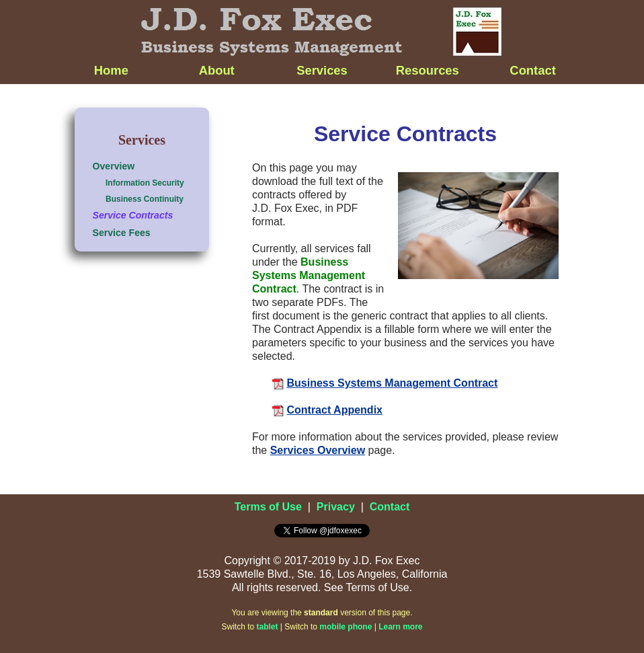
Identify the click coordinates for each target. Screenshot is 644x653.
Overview (114, 166)
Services (322, 70)
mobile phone (346, 627)
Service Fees (122, 233)
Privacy (336, 507)
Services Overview (318, 450)
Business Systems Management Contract (392, 383)
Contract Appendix (334, 410)
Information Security (145, 183)
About (217, 70)
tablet (268, 627)
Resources (428, 70)
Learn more (400, 627)
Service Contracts (133, 215)
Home (111, 70)
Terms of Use (268, 507)
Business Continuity (145, 199)
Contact (532, 70)
